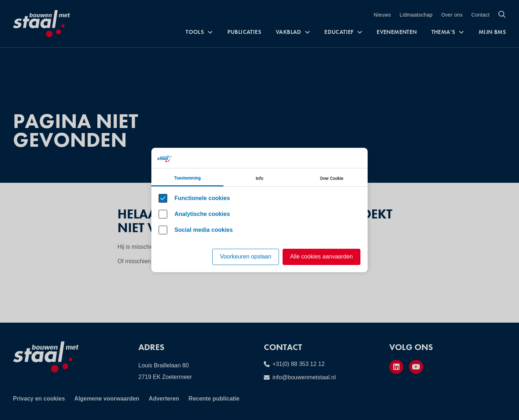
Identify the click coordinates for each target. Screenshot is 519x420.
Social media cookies (204, 230)
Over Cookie (332, 178)
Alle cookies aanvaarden (321, 257)
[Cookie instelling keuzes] (259, 210)
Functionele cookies (202, 198)
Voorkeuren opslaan (245, 257)
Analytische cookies (202, 214)
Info (259, 178)
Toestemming (187, 178)
